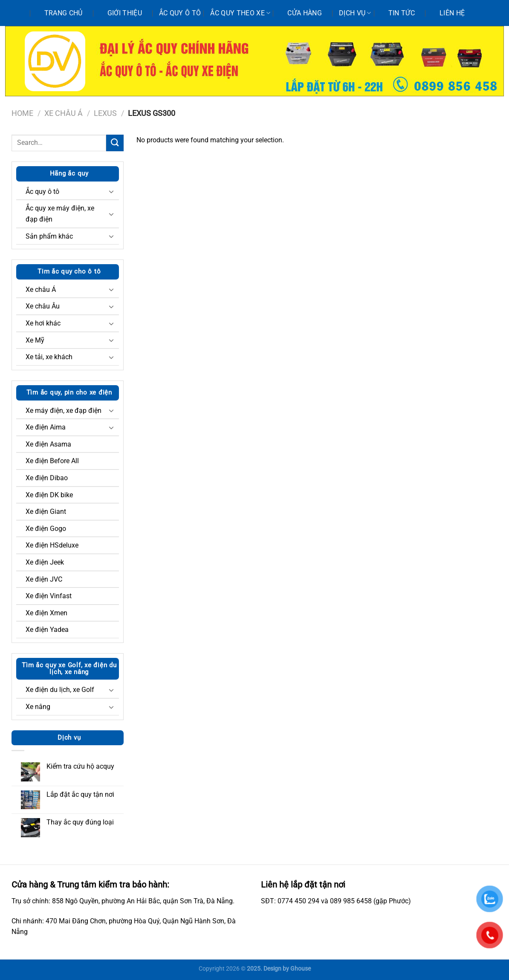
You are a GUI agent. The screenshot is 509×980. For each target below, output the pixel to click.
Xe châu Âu (43, 306)
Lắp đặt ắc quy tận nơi (80, 794)
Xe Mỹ (35, 340)
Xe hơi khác (43, 323)
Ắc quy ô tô (180, 13)
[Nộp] (115, 143)
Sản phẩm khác (49, 236)
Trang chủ (64, 13)
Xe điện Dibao (47, 478)
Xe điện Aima (46, 427)
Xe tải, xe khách (49, 357)
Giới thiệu (125, 13)
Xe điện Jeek (45, 562)
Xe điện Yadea (47, 630)
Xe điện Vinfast (49, 596)
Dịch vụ (355, 13)
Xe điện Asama (48, 444)
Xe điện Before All (52, 461)
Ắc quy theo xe (240, 13)
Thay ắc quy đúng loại (80, 822)
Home (22, 113)
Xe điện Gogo (46, 529)
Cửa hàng (305, 13)
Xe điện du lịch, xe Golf (60, 690)
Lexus (105, 113)
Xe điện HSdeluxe (52, 545)
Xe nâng (38, 707)
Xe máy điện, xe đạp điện (64, 411)
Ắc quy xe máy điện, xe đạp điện (60, 214)
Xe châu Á (64, 113)
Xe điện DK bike (49, 495)
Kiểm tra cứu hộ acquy (80, 766)
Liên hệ (452, 13)
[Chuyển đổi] (111, 191)
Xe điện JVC (44, 579)
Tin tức (402, 13)
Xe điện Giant (46, 512)
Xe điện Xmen (46, 613)
